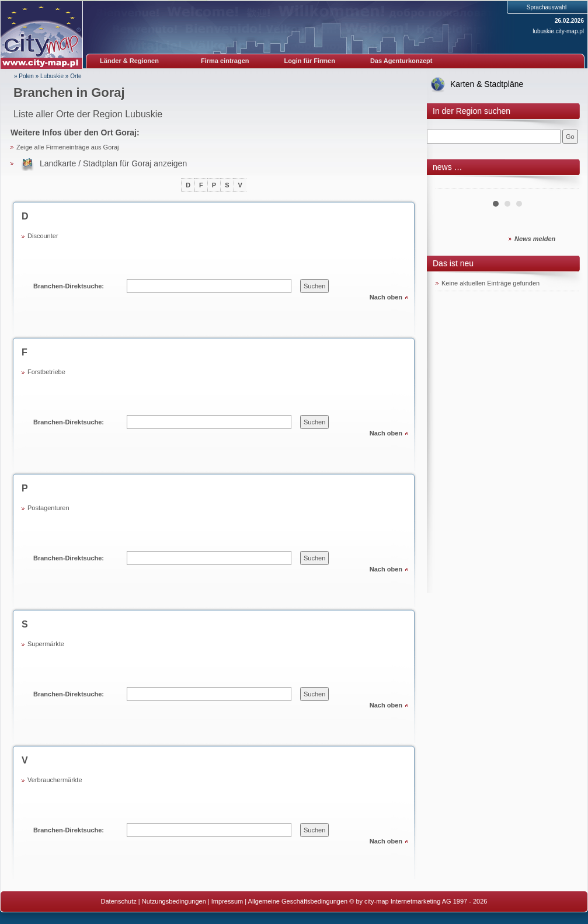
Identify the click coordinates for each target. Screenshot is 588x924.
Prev (451, 184)
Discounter (43, 236)
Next (563, 184)
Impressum (227, 901)
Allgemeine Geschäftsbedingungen (298, 901)
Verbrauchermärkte (55, 780)
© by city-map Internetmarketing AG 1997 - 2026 (418, 901)
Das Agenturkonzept (401, 61)
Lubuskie (52, 76)
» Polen (24, 76)
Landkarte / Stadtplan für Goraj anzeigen (113, 163)
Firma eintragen (225, 61)
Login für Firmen (310, 61)
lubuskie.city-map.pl (558, 31)
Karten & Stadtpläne (487, 84)
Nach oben (386, 297)
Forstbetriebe (46, 372)
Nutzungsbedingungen (174, 901)
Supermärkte (46, 644)
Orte (76, 76)
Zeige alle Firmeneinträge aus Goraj (67, 147)
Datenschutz (119, 901)
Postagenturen (48, 508)
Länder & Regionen (129, 61)
